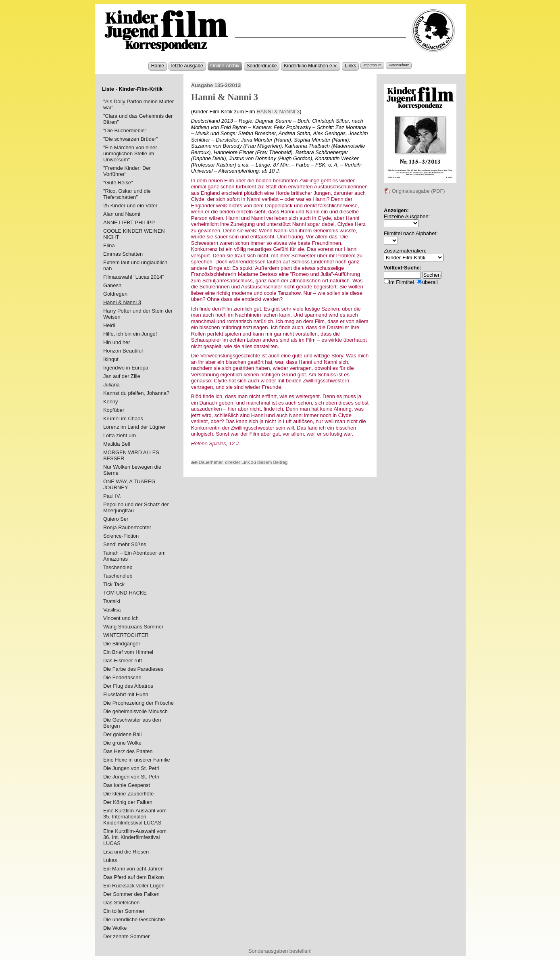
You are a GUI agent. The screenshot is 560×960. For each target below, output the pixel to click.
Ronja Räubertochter (127, 527)
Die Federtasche (122, 677)
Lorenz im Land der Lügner (134, 427)
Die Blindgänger (122, 644)
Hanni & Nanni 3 (122, 302)
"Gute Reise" (118, 183)
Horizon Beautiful (123, 351)
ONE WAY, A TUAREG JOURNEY (129, 484)
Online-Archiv (225, 66)
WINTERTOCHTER (126, 635)
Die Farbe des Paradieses (133, 669)
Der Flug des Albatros (128, 686)
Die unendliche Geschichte (134, 919)
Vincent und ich (121, 618)
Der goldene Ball (122, 734)
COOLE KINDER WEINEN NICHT (134, 234)
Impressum (372, 65)
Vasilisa (112, 610)
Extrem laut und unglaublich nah (135, 265)
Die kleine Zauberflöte (129, 794)
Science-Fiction (121, 536)
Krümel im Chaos (123, 418)
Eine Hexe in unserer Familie (137, 760)
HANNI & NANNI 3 (278, 112)
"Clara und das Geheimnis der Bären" (138, 119)
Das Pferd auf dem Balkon (134, 877)
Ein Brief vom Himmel (128, 652)
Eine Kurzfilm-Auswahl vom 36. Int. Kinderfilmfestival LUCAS (135, 837)
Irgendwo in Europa (126, 368)
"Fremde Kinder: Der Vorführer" (127, 171)
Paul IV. (112, 496)
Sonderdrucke (262, 66)
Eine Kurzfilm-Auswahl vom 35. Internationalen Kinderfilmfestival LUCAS (135, 817)
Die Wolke (115, 928)
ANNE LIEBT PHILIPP (129, 222)
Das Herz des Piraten (128, 751)
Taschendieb (118, 567)
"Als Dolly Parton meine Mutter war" (138, 104)
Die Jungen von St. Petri (131, 768)
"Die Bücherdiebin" (125, 130)
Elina (109, 245)
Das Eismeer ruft (123, 661)
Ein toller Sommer (124, 911)
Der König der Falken (128, 802)
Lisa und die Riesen (126, 852)
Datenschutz (399, 65)
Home (158, 66)
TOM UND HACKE (125, 593)
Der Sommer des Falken (131, 894)
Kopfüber (114, 410)
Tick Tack (114, 584)
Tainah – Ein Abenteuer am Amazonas (134, 556)
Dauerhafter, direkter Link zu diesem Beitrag (239, 462)
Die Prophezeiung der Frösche (138, 703)
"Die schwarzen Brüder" (131, 139)
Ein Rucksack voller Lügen (134, 886)
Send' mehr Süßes (125, 544)
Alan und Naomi (122, 214)
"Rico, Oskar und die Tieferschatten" (127, 194)
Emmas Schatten (123, 254)
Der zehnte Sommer (126, 936)
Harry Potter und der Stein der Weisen (138, 314)
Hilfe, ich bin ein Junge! (130, 334)
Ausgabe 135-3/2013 (216, 85)
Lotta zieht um (120, 435)
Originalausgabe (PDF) (414, 191)
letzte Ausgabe (187, 66)
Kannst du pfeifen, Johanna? (136, 393)
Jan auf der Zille (122, 376)
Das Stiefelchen (121, 903)
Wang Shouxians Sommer (133, 627)
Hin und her (117, 342)
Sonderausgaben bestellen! (280, 951)
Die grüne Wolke (122, 743)
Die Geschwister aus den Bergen (132, 723)
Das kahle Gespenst (127, 785)
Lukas (110, 860)
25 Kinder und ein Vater (130, 206)
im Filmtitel (402, 282)
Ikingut (111, 359)
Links (350, 66)
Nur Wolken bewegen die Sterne (132, 470)
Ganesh (112, 285)
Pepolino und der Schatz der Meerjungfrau (136, 507)
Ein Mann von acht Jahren (133, 869)
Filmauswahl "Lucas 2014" (134, 277)
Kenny (111, 402)
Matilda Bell (117, 444)
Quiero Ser (116, 519)
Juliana (111, 385)
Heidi (109, 325)
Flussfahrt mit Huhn (126, 694)
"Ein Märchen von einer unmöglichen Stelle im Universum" (130, 153)
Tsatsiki (112, 601)
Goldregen (115, 294)
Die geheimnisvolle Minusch (135, 711)
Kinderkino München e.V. (311, 66)
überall (430, 282)
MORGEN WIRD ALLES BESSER (131, 455)
